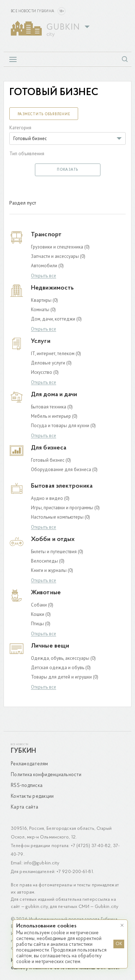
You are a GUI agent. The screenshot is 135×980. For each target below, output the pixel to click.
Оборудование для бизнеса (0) (64, 469)
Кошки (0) (41, 614)
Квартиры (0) (44, 300)
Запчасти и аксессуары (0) (58, 256)
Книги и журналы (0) (52, 570)
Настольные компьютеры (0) (60, 517)
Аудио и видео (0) (50, 498)
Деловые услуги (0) (51, 363)
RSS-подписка (27, 786)
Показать (67, 170)
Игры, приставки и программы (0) (65, 508)
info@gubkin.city (42, 863)
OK (119, 944)
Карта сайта (24, 807)
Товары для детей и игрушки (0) (65, 677)
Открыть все (44, 276)
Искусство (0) (45, 372)
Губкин (23, 751)
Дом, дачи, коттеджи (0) (56, 319)
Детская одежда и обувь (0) (61, 668)
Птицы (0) (41, 624)
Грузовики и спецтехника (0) (60, 247)
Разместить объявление (44, 114)
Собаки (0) (42, 605)
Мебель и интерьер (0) (54, 416)
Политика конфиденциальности (46, 775)
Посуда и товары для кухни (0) (63, 426)
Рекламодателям (30, 764)
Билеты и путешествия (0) (57, 552)
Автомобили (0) (47, 266)
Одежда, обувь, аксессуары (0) (63, 658)
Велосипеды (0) (48, 561)
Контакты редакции (32, 796)
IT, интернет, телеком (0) (56, 353)
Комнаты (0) (43, 310)
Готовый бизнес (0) (51, 460)
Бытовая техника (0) (52, 407)
